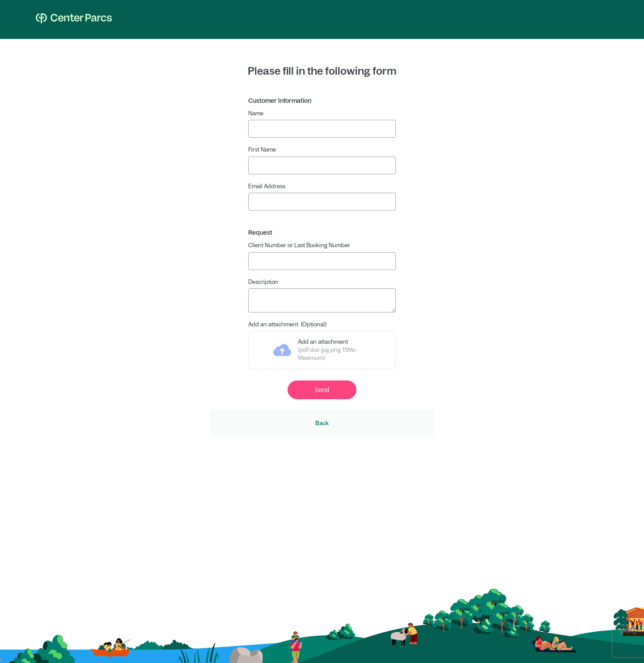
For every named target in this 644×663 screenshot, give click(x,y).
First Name (262, 150)
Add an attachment (326, 353)
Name (256, 113)
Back (322, 426)
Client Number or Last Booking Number (299, 245)
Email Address (267, 186)
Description (263, 282)
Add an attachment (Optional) (287, 327)
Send (322, 393)
